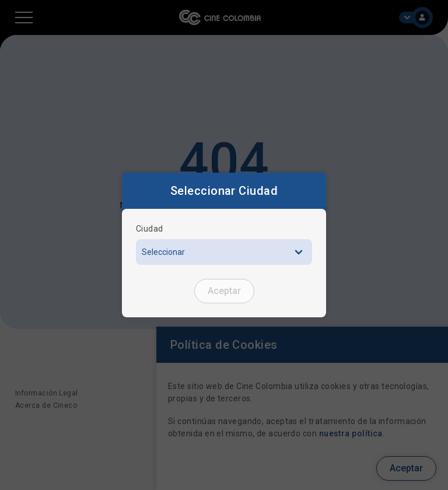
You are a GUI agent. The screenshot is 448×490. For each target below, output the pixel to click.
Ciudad (150, 229)
